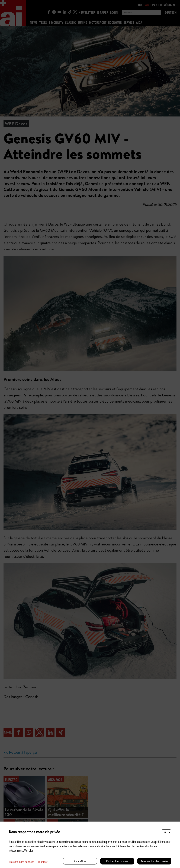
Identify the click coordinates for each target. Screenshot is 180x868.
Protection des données (22, 862)
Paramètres (80, 861)
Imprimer (43, 862)
